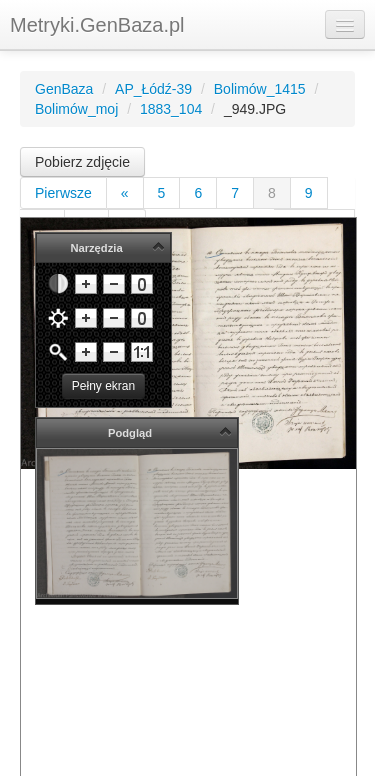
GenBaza (64, 89)
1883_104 (171, 109)
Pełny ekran (103, 386)
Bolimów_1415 (260, 89)
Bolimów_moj (76, 109)
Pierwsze (63, 193)
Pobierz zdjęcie (82, 162)
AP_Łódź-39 (153, 89)
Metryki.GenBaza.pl (97, 25)
